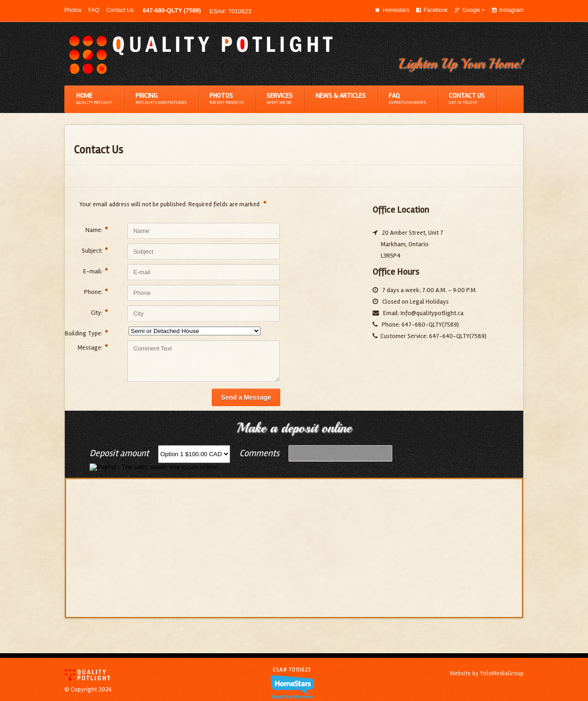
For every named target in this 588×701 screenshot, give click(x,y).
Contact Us (120, 10)
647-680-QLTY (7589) (172, 10)
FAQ (94, 10)
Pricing (161, 99)
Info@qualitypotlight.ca (432, 313)
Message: (93, 348)
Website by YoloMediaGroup (487, 673)
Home (94, 99)
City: (99, 313)
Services (280, 99)
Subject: (95, 251)
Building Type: (86, 333)
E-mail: (96, 271)
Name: (97, 230)
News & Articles (341, 96)
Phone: (96, 292)
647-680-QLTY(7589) (430, 325)
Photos (73, 10)
